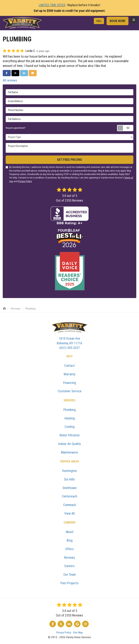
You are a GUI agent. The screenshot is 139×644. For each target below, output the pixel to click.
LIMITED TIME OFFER (52, 5)
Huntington (69, 471)
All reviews (10, 80)
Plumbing (69, 410)
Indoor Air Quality (70, 444)
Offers (69, 549)
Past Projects (69, 583)
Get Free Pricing (69, 160)
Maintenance (69, 452)
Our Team (70, 574)
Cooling (70, 427)
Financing (69, 383)
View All (69, 513)
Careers (69, 566)
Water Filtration (69, 435)
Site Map (78, 633)
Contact (69, 366)
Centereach (70, 496)
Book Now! (118, 21)
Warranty (69, 374)
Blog (70, 540)
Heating (70, 418)
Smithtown (70, 488)
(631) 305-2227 (69, 343)
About (69, 532)
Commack (70, 505)
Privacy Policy (25, 181)
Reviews (70, 558)
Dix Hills (70, 479)
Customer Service (70, 391)
